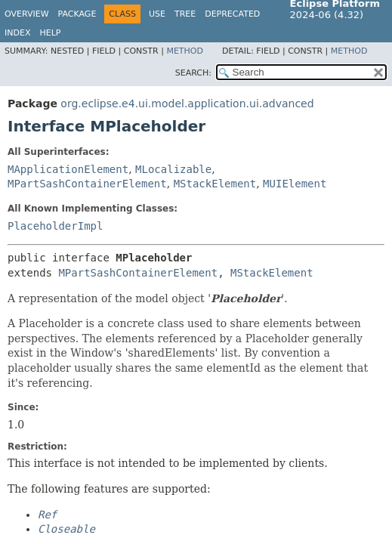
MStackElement (215, 184)
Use (157, 14)
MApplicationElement (68, 169)
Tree (185, 14)
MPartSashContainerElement (87, 184)
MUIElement (295, 184)
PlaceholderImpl (55, 226)
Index (17, 33)
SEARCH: (193, 73)
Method (185, 51)
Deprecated (232, 14)
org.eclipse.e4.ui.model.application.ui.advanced (187, 104)
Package (77, 14)
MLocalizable (173, 169)
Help (50, 33)
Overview (27, 14)
